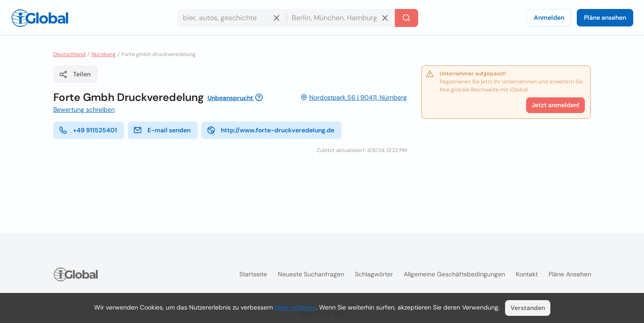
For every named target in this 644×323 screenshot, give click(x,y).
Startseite (253, 274)
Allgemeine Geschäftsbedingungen (454, 274)
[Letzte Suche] (406, 18)
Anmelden (549, 17)
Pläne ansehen (605, 17)
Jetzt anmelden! (555, 105)
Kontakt (527, 274)
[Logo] (40, 18)
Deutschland (69, 54)
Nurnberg (104, 54)
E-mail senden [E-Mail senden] (162, 130)
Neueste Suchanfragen (311, 274)
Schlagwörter (374, 274)
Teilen (75, 74)
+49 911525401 (88, 130)
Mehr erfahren (295, 307)
